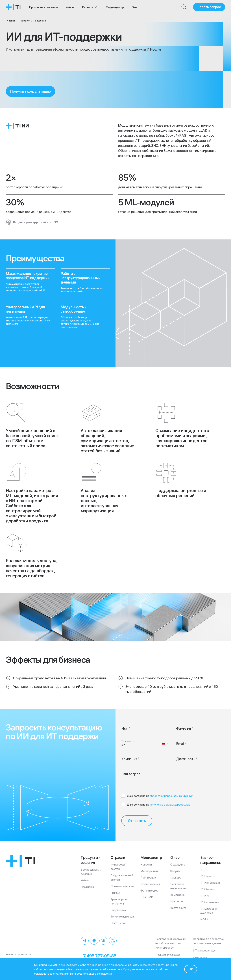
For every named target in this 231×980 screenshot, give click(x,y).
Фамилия (183, 728)
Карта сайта (178, 908)
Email (180, 744)
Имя (125, 728)
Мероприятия (149, 871)
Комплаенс (177, 895)
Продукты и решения (43, 7)
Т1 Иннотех (208, 876)
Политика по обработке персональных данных (209, 941)
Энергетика (118, 910)
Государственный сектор (122, 877)
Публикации (148, 877)
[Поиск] (184, 7)
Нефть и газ (118, 923)
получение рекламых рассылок (170, 804)
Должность (186, 759)
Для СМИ (147, 897)
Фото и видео (149, 890)
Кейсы (70, 7)
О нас (135, 7)
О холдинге (178, 864)
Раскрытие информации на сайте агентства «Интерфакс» (171, 943)
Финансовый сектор (119, 867)
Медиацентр (115, 7)
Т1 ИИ (205, 895)
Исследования (150, 884)
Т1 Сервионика (210, 902)
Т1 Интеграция (210, 882)
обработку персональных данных (171, 796)
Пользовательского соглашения (91, 973)
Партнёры (87, 887)
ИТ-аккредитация (205, 950)
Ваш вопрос (131, 774)
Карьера (90, 7)
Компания (129, 759)
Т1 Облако (207, 889)
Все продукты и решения (91, 872)
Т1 (202, 869)
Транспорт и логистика (119, 901)
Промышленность (122, 886)
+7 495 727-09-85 (99, 956)
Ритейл (115, 893)
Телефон (127, 741)
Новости (146, 864)
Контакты (177, 901)
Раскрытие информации (178, 886)
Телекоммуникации (123, 916)
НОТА (204, 919)
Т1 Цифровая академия (209, 911)
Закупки (175, 871)
